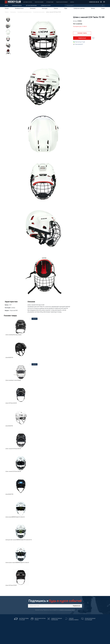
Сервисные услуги (46, 6)
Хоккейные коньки (19, 8)
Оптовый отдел (50, 2)
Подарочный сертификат (62, 2)
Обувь (66, 8)
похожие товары (82, 33)
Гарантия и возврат (39, 2)
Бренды (93, 8)
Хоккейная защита (17, 6)
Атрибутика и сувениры (79, 8)
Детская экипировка (31, 6)
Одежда (56, 8)
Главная (7, 12)
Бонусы (72, 2)
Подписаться (77, 606)
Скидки (103, 8)
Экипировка (33, 8)
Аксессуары (45, 8)
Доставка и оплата (28, 2)
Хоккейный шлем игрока (39, 12)
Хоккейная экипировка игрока (24, 12)
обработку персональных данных (67, 610)
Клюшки (7, 8)
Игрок (6, 6)
